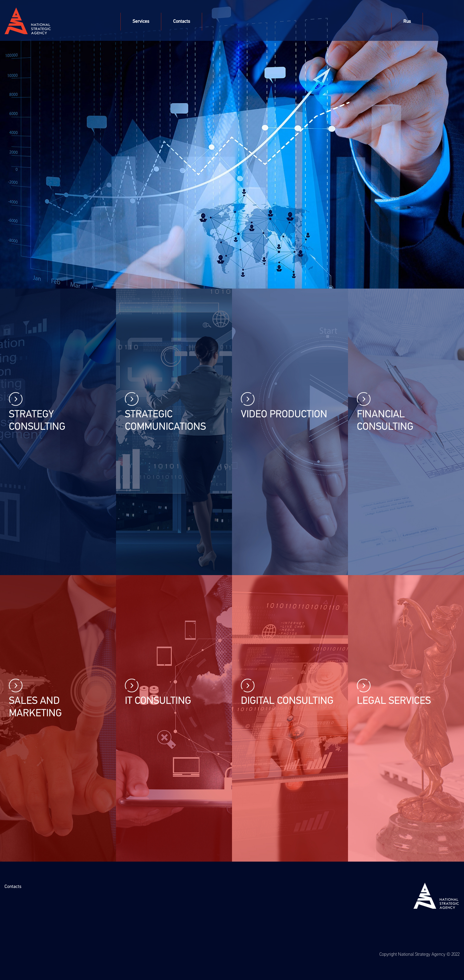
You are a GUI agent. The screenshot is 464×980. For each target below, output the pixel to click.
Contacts (182, 22)
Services (141, 22)
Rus (407, 22)
